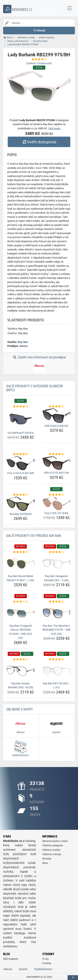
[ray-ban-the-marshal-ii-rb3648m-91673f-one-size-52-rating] (57, 602)
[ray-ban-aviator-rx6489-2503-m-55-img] (21, 671)
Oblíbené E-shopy (19, 709)
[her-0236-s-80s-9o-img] (57, 416)
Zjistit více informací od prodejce (39, 364)
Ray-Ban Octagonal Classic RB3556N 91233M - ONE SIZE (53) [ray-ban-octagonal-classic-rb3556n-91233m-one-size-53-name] (20, 632)
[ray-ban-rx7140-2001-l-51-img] (57, 671)
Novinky (47, 859)
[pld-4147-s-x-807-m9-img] (21, 463)
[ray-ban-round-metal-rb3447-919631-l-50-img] (21, 564)
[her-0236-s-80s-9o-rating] (57, 407)
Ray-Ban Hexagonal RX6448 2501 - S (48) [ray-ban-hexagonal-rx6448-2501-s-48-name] (56, 578)
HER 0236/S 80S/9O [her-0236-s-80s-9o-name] (56, 426)
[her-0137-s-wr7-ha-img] (57, 463)
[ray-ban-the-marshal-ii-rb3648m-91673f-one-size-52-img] (57, 613)
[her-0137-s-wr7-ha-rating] (57, 454)
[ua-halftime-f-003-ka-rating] (21, 407)
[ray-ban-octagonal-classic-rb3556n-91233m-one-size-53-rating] (21, 602)
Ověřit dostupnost (39, 142)
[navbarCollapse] (69, 8)
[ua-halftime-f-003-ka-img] (21, 419)
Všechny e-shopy (52, 854)
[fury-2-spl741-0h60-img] (57, 503)
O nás (45, 959)
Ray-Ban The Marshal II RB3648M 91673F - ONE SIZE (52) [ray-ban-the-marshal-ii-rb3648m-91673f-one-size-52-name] (56, 630)
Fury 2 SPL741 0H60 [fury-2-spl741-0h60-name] (56, 513)
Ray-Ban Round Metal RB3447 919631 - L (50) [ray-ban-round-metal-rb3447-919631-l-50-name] (21, 578)
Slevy (45, 863)
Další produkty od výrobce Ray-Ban (34, 536)
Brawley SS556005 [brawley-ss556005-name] (21, 514)
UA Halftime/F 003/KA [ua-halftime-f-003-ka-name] (20, 433)
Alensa (24, 346)
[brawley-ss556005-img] (21, 504)
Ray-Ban (23, 342)
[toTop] (73, 978)
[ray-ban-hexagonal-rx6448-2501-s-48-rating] (57, 552)
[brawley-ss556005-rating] (21, 495)
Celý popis (54, 128)
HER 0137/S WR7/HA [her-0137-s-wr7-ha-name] (56, 473)
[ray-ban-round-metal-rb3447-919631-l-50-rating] (21, 552)
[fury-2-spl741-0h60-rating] (57, 495)
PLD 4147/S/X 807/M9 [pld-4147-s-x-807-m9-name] (21, 473)
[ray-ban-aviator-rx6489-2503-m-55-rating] (21, 659)
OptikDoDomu (43, 969)
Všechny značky (51, 850)
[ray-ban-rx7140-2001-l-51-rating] (57, 659)
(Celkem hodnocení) (39, 63)
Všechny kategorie (53, 845)
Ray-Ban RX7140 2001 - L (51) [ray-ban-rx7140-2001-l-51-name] (56, 686)
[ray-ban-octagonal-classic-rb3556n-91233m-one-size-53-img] (21, 613)
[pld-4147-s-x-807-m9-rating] (21, 454)
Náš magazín (11, 959)
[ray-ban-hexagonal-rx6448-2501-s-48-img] (57, 564)
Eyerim (23, 969)
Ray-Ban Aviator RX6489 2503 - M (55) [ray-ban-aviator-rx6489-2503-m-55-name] (21, 686)
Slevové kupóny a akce (55, 841)
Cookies (47, 963)
